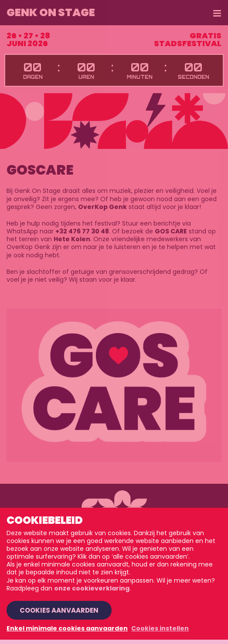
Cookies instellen (160, 628)
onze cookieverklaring (92, 588)
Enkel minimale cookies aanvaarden (67, 628)
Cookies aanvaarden (59, 610)
